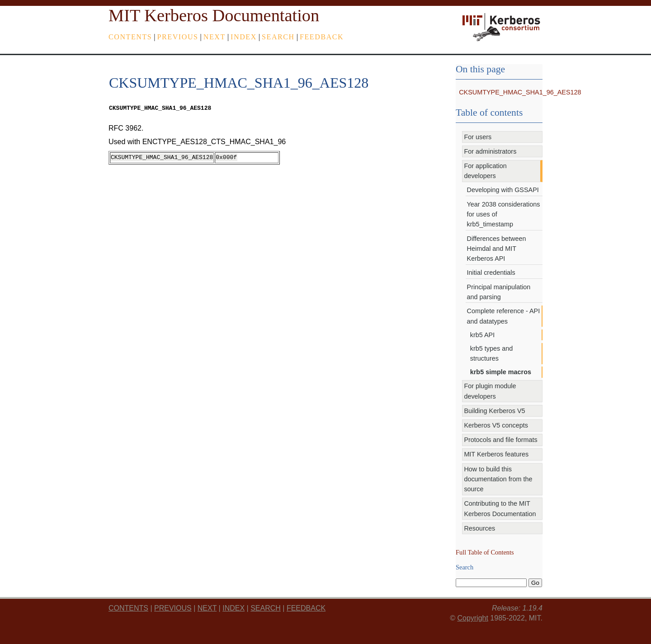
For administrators (490, 151)
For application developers (485, 171)
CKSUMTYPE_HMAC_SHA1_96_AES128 (520, 92)
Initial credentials (491, 273)
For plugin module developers (490, 391)
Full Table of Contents (485, 552)
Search (278, 37)
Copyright (472, 618)
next (215, 37)
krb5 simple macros (501, 372)
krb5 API (482, 335)
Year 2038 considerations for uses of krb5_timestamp (504, 214)
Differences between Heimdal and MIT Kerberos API (497, 249)
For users (478, 137)
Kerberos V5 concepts (496, 425)
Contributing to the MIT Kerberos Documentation (500, 508)
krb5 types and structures (491, 353)
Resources (479, 528)
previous (178, 37)
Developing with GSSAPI (503, 190)
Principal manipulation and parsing (499, 292)
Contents (130, 37)
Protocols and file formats (500, 440)
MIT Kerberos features (496, 454)
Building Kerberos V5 (494, 411)
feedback (322, 37)
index (244, 37)
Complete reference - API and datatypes (504, 316)
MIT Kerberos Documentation (214, 15)
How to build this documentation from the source (498, 479)
